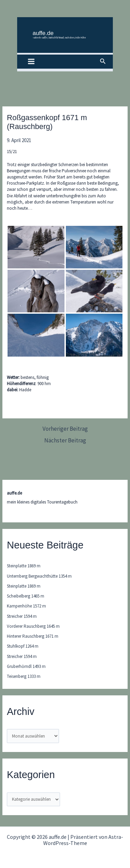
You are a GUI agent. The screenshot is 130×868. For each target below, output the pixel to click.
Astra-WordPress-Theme (83, 840)
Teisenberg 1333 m (24, 676)
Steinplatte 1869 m (24, 566)
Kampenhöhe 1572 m (26, 606)
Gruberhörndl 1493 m (26, 666)
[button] (103, 61)
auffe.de (43, 33)
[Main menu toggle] (31, 62)
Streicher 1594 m (22, 616)
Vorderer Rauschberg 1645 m (33, 626)
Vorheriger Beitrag (65, 429)
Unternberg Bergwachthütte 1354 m (39, 576)
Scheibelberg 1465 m (26, 596)
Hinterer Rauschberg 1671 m (33, 636)
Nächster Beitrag (65, 441)
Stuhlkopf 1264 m (23, 646)
